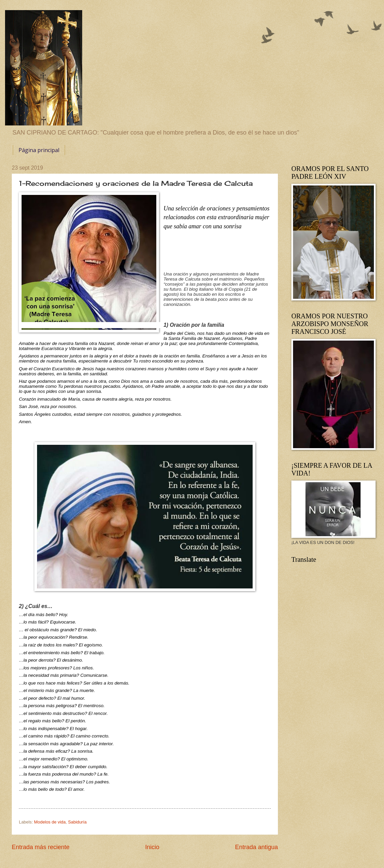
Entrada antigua (257, 847)
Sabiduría (77, 822)
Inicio (152, 847)
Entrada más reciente (41, 847)
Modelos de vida (50, 822)
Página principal (39, 150)
